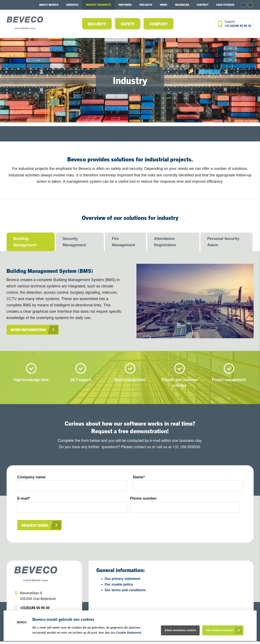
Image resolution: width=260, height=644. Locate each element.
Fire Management (124, 242)
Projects (146, 5)
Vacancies (182, 5)
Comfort (159, 24)
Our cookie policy (119, 587)
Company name (31, 477)
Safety (128, 24)
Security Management (74, 242)
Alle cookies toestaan (219, 630)
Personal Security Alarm (223, 242)
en (250, 5)
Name (139, 477)
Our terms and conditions (125, 593)
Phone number (143, 500)
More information (29, 330)
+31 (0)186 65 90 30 (238, 26)
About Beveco (49, 5)
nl (243, 5)
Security (97, 24)
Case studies (225, 5)
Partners (125, 5)
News (164, 5)
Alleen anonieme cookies (180, 630)
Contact (203, 5)
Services (72, 5)
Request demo (35, 528)
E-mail (24, 500)
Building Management (25, 242)
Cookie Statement (129, 633)
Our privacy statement (123, 581)
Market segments (99, 5)
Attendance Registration (165, 242)
